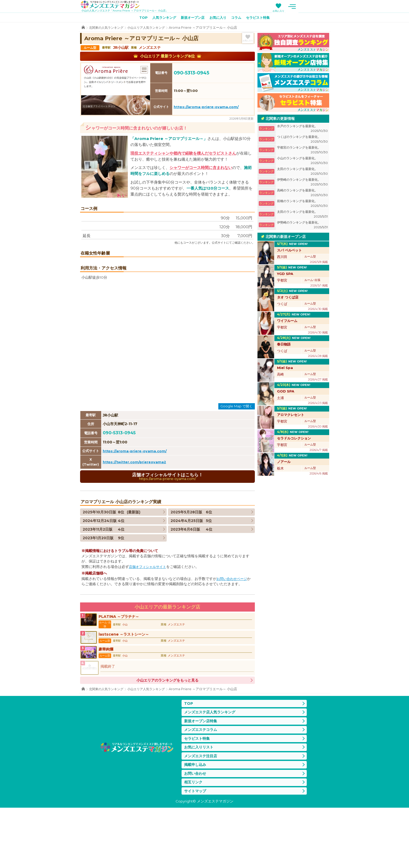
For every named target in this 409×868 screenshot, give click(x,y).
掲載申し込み (196, 823)
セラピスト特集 (262, 19)
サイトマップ (196, 851)
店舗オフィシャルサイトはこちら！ (167, 530)
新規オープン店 (192, 19)
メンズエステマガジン (113, 5)
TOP (139, 19)
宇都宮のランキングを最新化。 (302, 151)
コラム (238, 19)
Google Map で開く (236, 459)
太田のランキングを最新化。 (302, 172)
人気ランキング (161, 19)
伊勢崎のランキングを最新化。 (302, 183)
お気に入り (310, 11)
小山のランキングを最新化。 (302, 162)
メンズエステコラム (202, 786)
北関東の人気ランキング (108, 29)
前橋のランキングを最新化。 (302, 205)
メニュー (324, 7)
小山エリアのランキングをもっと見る (167, 735)
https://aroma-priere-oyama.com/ (206, 108)
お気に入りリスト (200, 804)
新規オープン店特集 (202, 777)
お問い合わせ (196, 832)
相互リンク (194, 841)
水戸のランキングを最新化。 (302, 130)
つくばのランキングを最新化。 (302, 140)
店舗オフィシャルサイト (149, 620)
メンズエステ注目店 (202, 814)
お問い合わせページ (233, 632)
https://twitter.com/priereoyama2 (136, 515)
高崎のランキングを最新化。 (302, 194)
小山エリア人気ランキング (151, 29)
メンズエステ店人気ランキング (212, 767)
